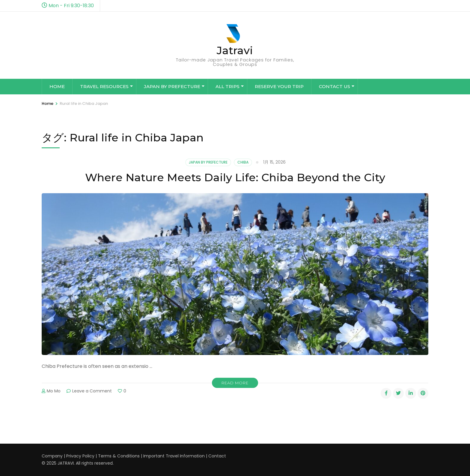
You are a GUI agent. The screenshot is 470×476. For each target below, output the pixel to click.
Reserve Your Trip (279, 86)
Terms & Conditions (119, 456)
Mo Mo (54, 391)
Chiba (243, 162)
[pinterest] (423, 393)
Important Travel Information (174, 456)
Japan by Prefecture (172, 86)
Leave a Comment (92, 391)
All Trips (228, 86)
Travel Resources (104, 86)
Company (52, 456)
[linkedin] (411, 393)
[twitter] (398, 393)
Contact (217, 456)
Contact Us (335, 86)
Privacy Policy (80, 456)
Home (57, 86)
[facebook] (386, 393)
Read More (235, 383)
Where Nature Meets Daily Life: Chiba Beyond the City (235, 177)
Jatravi (235, 50)
